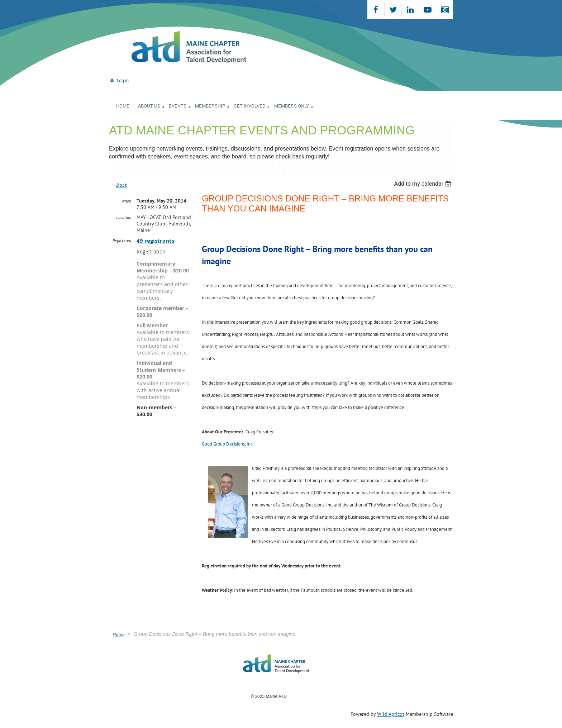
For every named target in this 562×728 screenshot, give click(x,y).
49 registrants (155, 241)
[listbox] (423, 184)
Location (124, 217)
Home (118, 634)
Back (122, 185)
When (126, 201)
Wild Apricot (391, 714)
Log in (123, 80)
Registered (122, 240)
